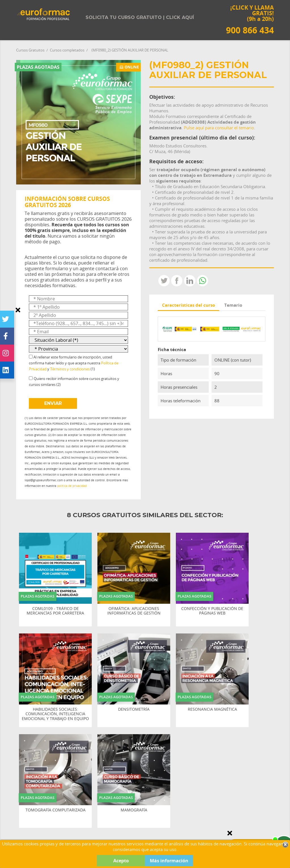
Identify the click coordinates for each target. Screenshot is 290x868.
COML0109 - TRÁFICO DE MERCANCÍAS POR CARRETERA (55, 611)
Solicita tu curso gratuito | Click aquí (140, 17)
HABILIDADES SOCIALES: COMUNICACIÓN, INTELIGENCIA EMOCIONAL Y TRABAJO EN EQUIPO (55, 714)
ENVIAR (53, 403)
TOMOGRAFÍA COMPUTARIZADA (56, 810)
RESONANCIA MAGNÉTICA (212, 709)
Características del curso (188, 305)
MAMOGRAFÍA (134, 810)
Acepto (121, 861)
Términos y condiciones (70, 369)
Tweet (164, 281)
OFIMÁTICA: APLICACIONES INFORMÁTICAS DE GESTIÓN (134, 611)
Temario (233, 305)
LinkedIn (190, 281)
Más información (169, 861)
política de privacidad (72, 486)
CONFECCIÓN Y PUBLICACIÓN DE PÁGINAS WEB (212, 611)
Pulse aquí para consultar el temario (219, 128)
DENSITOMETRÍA (134, 709)
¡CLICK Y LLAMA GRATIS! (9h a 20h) (250, 19)
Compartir (177, 281)
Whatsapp (202, 281)
